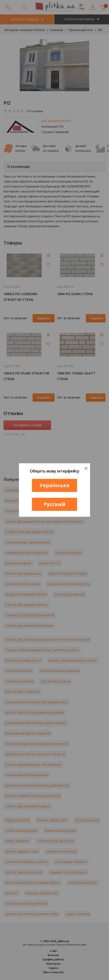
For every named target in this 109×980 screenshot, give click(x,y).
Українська (54, 485)
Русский (54, 504)
